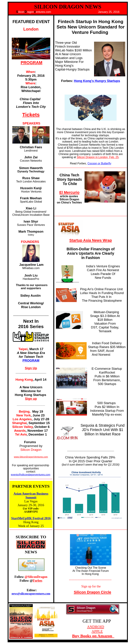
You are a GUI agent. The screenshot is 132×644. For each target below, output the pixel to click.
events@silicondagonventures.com (31, 475)
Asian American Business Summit (31, 495)
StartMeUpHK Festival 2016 (31, 518)
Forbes (38, 581)
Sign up (31, 399)
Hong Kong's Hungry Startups (97, 81)
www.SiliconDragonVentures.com (31, 457)
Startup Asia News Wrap (91, 240)
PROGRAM (31, 63)
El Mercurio (69, 193)
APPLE (97, 631)
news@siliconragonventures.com (31, 594)
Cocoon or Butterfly (99, 163)
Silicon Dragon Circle (93, 592)
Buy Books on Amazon (93, 636)
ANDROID (95, 627)
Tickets (31, 115)
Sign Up (31, 368)
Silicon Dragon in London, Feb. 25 (98, 157)
